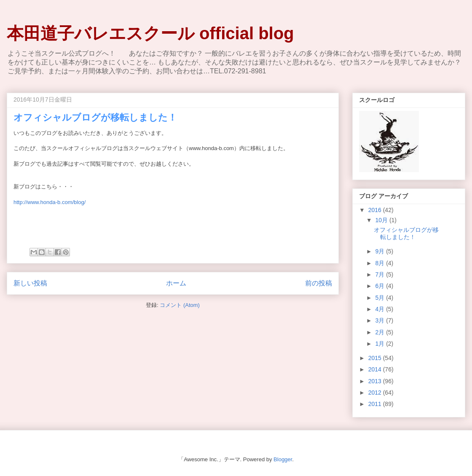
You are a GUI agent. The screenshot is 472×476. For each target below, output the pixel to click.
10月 (382, 220)
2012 (376, 393)
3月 (381, 320)
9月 (381, 251)
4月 (381, 309)
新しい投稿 (30, 283)
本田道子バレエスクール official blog (150, 33)
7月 (381, 274)
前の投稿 (319, 283)
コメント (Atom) (180, 305)
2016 (376, 210)
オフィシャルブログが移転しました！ (95, 117)
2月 (381, 332)
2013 (376, 381)
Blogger (283, 459)
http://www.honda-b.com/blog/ (50, 202)
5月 (381, 298)
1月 (381, 344)
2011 (376, 404)
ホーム (176, 283)
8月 (381, 263)
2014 (376, 369)
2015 (376, 358)
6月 (381, 286)
